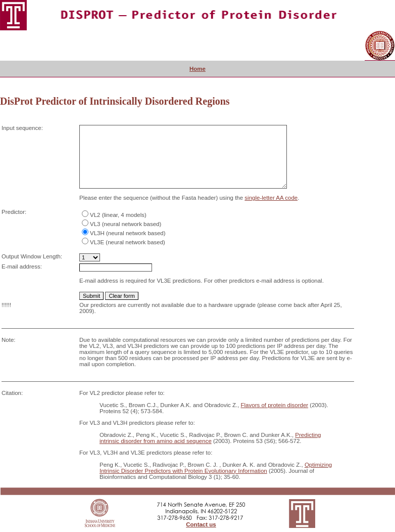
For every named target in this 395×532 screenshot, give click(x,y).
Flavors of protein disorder (275, 405)
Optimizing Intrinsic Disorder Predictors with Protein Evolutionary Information (216, 468)
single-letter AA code (271, 198)
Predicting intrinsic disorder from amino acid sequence (210, 438)
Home (197, 69)
